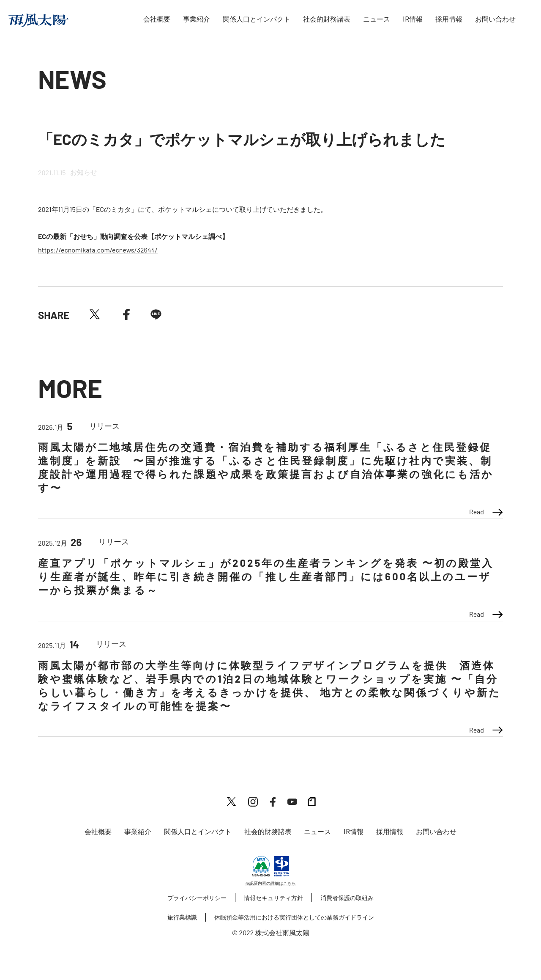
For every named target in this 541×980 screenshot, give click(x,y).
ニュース (377, 19)
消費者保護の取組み (347, 898)
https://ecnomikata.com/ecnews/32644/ (98, 250)
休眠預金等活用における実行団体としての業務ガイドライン (294, 917)
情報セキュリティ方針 (273, 898)
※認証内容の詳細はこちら (270, 883)
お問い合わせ (495, 19)
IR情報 (413, 19)
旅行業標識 (182, 917)
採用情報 (449, 19)
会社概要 (157, 19)
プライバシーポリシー (197, 898)
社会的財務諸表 (327, 19)
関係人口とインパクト (257, 19)
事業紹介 (197, 19)
